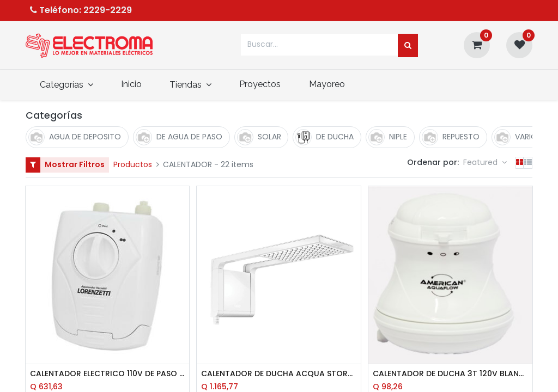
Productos (133, 164)
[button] (485, 163)
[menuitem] (131, 84)
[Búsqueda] (408, 46)
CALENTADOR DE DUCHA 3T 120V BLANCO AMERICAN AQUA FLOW (450, 374)
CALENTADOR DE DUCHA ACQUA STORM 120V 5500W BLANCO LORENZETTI (279, 374)
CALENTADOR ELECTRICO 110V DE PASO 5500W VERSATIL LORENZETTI (108, 374)
